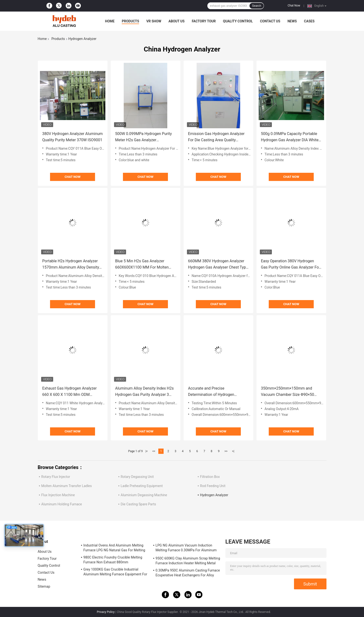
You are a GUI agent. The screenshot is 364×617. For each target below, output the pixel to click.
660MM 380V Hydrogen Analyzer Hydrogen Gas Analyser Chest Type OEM (218, 265)
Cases (309, 21)
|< (147, 451)
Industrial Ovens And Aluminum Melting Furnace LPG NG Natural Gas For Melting (114, 548)
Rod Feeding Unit (213, 486)
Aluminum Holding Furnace (62, 504)
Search (256, 6)
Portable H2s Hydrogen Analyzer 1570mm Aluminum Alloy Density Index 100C (71, 265)
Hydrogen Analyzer (214, 495)
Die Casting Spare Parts (138, 504)
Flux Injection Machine (58, 495)
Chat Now (294, 6)
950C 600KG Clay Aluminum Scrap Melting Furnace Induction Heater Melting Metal (188, 561)
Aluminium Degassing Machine (144, 495)
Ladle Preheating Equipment (142, 486)
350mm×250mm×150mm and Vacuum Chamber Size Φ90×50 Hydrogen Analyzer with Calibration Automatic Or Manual (291, 392)
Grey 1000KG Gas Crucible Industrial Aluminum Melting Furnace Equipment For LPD (115, 572)
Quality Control (238, 21)
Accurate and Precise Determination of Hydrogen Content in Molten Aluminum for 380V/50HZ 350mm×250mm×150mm (215, 392)
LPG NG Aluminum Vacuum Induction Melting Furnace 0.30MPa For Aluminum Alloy (186, 548)
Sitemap (44, 586)
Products (130, 21)
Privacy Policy (106, 612)
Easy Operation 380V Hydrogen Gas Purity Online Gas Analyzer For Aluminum (291, 265)
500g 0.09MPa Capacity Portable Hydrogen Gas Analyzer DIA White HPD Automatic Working (290, 137)
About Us (176, 21)
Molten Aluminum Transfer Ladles (67, 486)
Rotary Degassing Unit (137, 477)
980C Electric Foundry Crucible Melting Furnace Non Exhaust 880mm (113, 560)
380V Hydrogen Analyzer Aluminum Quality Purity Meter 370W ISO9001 (73, 137)
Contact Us (270, 21)
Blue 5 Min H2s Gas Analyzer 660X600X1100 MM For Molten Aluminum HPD (142, 265)
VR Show (154, 21)
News (292, 21)
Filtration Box (210, 477)
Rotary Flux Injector (56, 477)
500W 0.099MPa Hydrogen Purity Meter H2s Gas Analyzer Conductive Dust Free (144, 137)
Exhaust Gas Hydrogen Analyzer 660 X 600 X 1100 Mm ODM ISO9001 (70, 392)
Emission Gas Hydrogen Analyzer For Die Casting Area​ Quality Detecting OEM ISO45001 (216, 137)
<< (154, 451)
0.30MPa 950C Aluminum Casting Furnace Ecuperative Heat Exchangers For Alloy (188, 573)
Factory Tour (204, 21)
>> (226, 451)
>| (233, 451)
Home (110, 21)
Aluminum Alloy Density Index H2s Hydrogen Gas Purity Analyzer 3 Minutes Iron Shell (145, 392)
